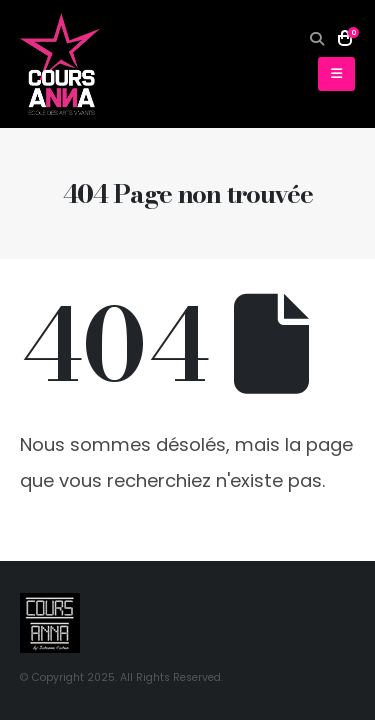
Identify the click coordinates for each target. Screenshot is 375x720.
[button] (317, 39)
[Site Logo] (60, 64)
